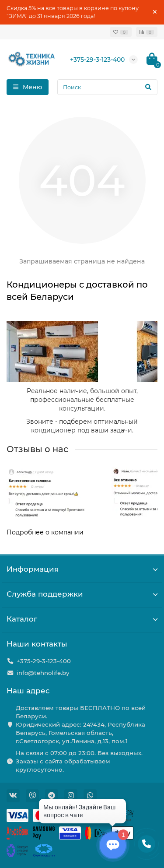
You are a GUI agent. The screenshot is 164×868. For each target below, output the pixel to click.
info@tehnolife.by (43, 673)
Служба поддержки (82, 594)
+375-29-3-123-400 (97, 60)
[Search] (107, 87)
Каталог (82, 619)
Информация (82, 569)
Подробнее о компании (45, 532)
